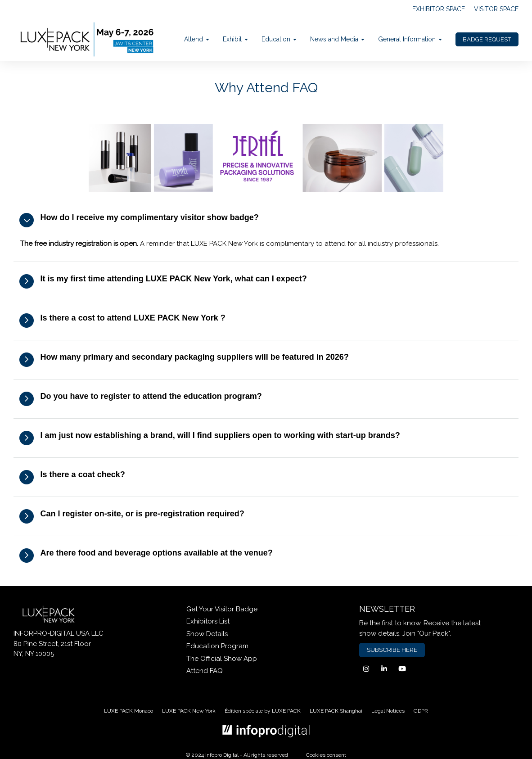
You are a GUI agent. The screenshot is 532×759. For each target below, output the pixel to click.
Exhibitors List (208, 621)
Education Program (217, 646)
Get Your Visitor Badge (222, 609)
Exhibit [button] (235, 39)
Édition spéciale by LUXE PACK (263, 711)
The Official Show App (222, 659)
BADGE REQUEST (487, 39)
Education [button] (279, 39)
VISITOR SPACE (496, 9)
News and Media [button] (337, 39)
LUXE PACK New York (189, 711)
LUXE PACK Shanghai (336, 711)
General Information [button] (410, 39)
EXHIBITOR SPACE (439, 9)
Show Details (207, 634)
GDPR (421, 711)
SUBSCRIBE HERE (392, 650)
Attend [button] (197, 39)
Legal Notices (388, 711)
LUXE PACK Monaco (128, 711)
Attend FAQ (205, 671)
